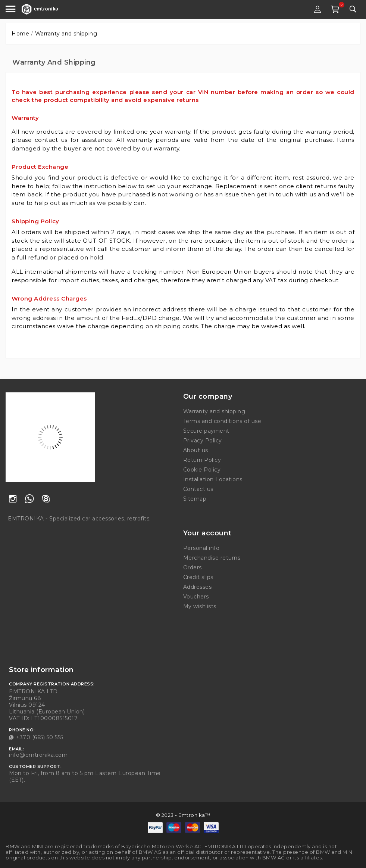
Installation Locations (213, 479)
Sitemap (195, 499)
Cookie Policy (202, 470)
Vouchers (196, 597)
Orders (193, 567)
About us (196, 450)
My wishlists (200, 606)
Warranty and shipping (214, 411)
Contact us (198, 489)
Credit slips (198, 577)
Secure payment (206, 431)
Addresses (198, 587)
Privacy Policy (203, 441)
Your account (207, 533)
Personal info (201, 548)
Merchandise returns (212, 558)
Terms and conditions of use (222, 421)
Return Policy (202, 460)
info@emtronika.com (38, 755)
